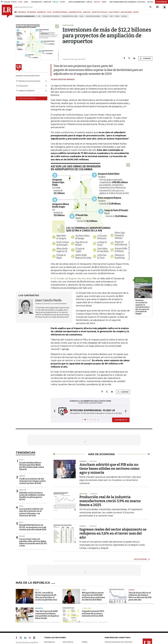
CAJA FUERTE (114, 12)
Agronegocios (49, 642)
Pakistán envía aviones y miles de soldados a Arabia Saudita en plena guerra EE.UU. (32, 496)
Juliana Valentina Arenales (63, 79)
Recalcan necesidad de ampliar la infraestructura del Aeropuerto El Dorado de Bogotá (142, 307)
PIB (39, 16)
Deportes (39, 608)
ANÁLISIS (87, 12)
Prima (117, 16)
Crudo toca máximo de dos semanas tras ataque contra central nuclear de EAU (32, 481)
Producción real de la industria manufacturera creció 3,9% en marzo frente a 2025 (110, 501)
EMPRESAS (42, 12)
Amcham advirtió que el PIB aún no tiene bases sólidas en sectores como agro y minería (109, 469)
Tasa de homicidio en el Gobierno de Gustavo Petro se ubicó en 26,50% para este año (140, 596)
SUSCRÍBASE (162, 2)
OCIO (49, 12)
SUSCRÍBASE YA (121, 420)
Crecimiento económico (51, 16)
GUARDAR (145, 58)
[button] (54, 411)
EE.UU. (21, 460)
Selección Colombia (93, 16)
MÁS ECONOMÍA (141, 559)
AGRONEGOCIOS (75, 12)
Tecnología (86, 608)
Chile (21, 506)
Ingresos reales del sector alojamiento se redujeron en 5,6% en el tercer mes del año (113, 533)
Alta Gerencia (68, 642)
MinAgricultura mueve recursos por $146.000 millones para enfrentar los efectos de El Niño (94, 596)
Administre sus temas (26, 98)
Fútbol (105, 16)
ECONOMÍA (32, 12)
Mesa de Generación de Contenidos (118, 642)
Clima (82, 16)
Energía (22, 476)
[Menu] (16, 12)
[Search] (150, 7)
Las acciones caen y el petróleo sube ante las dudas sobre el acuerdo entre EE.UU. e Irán (33, 542)
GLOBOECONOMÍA (60, 12)
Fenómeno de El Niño (70, 16)
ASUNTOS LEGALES (99, 12)
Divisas (124, 16)
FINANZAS (22, 12)
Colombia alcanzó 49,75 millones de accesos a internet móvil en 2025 (93, 614)
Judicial (132, 590)
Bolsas (22, 536)
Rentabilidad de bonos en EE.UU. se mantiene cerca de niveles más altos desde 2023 (33, 527)
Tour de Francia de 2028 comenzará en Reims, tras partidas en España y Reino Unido (47, 615)
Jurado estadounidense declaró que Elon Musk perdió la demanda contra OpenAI (32, 466)
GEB (111, 16)
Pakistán (23, 490)
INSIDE (136, 12)
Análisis (85, 642)
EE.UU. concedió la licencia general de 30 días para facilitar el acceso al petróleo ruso (46, 596)
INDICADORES (126, 12)
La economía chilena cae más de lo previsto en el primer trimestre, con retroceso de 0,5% (31, 512)
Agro (84, 590)
